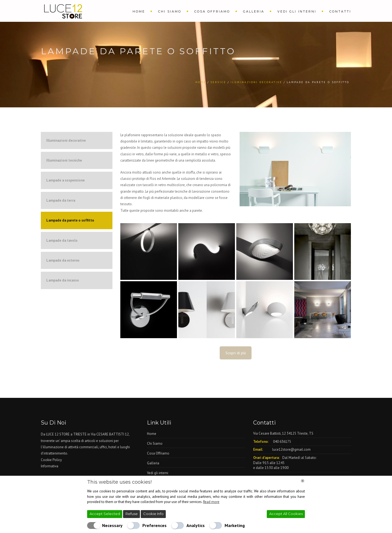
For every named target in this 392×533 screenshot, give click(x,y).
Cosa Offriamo (212, 11)
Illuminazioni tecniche (64, 160)
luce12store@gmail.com (291, 449)
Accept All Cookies (286, 514)
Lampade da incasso (63, 280)
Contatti (340, 11)
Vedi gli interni (297, 11)
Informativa (50, 466)
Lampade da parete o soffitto (70, 220)
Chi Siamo (170, 11)
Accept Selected (105, 514)
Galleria (254, 11)
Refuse (132, 514)
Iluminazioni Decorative (256, 82)
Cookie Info (153, 514)
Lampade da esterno (63, 260)
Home (139, 11)
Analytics (196, 525)
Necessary (112, 525)
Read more (211, 502)
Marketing (235, 525)
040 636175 (282, 442)
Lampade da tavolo (62, 240)
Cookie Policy (51, 460)
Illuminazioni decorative (66, 140)
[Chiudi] (303, 481)
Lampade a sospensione (65, 180)
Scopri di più (236, 353)
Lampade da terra (61, 200)
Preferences (154, 525)
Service (218, 82)
